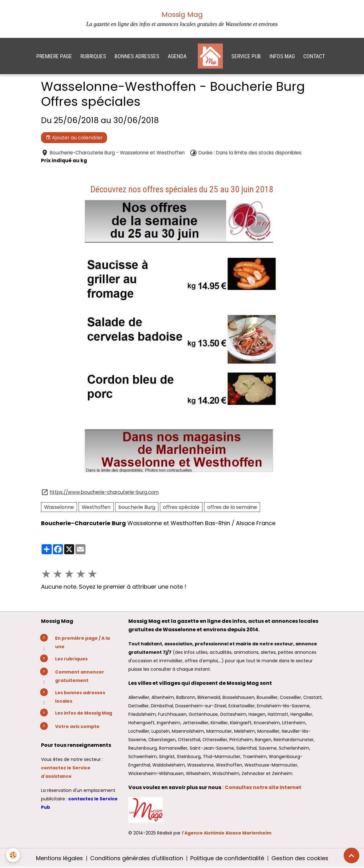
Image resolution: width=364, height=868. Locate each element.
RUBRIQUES (93, 56)
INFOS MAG (282, 56)
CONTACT (314, 56)
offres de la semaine (232, 507)
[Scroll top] (351, 855)
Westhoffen (96, 507)
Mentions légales (59, 858)
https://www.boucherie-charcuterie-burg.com (104, 492)
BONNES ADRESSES (137, 56)
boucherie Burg (137, 507)
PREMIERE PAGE (54, 56)
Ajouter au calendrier (74, 138)
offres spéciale (181, 507)
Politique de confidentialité (227, 858)
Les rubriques (71, 659)
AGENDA (177, 56)
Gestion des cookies (300, 858)
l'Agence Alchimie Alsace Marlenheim (227, 833)
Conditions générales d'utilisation (137, 858)
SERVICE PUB (246, 56)
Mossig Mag (182, 15)
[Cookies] (13, 855)
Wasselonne (59, 507)
